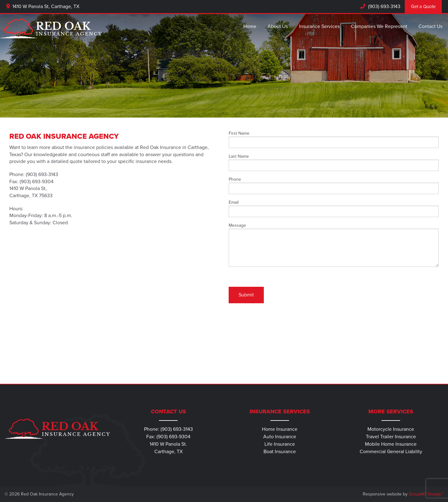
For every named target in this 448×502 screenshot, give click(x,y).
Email (334, 208)
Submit (246, 295)
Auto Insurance (280, 437)
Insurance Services (319, 26)
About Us (278, 26)
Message (334, 245)
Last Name (334, 162)
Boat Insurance (280, 452)
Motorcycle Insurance (391, 429)
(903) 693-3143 (384, 7)
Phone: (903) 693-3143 (168, 429)
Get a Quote (423, 7)
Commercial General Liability (391, 452)
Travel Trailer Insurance (391, 437)
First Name (334, 139)
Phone (334, 185)
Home (250, 26)
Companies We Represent (379, 26)
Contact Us (430, 26)
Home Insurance (280, 429)
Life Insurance (280, 444)
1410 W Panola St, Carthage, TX (43, 7)
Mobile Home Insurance (391, 444)
